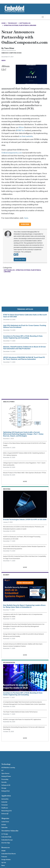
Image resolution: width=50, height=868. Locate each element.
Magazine (5, 818)
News (3, 865)
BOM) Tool (20, 131)
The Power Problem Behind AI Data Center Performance (20, 712)
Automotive (5, 799)
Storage (4, 788)
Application (6, 796)
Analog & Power (6, 776)
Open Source (5, 773)
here (26, 218)
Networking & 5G (7, 811)
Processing (5, 779)
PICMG (3, 851)
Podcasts (4, 857)
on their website (26, 136)
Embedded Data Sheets (9, 854)
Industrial (4, 802)
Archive (4, 825)
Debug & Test (6, 791)
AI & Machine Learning (8, 768)
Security (4, 782)
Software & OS (25, 23)
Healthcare (5, 808)
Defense (5, 814)
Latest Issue (5, 822)
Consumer (5, 805)
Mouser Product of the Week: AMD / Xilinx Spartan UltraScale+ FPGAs (25, 473)
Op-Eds (4, 863)
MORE (25, 481)
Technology (12, 23)
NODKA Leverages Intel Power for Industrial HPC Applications (22, 720)
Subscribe (25, 224)
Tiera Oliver (9, 48)
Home (3, 23)
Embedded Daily (6, 837)
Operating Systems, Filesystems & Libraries (20, 25)
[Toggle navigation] (43, 17)
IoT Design (5, 834)
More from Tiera (20, 259)
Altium (21, 128)
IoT (2, 770)
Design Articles (6, 860)
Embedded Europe (7, 840)
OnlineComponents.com (12, 153)
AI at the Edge (6, 843)
